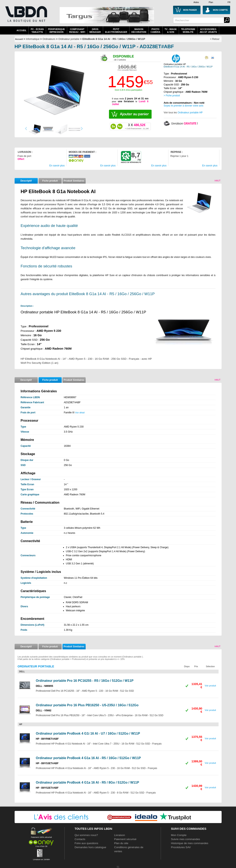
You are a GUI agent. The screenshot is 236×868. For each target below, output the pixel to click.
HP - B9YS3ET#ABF (47, 763)
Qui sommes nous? (86, 835)
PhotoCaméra (155, 31)
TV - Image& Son (171, 31)
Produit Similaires (74, 181)
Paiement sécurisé (125, 839)
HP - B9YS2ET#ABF (47, 788)
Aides (196, 2)
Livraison (120, 835)
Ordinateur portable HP (190, 113)
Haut (217, 181)
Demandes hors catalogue (91, 847)
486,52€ (137, 126)
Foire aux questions (86, 843)
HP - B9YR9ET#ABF (47, 739)
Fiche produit (50, 181)
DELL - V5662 (44, 711)
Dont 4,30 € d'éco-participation (129, 90)
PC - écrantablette (37, 31)
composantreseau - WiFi (77, 31)
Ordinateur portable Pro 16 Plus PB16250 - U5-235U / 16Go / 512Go (87, 705)
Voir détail (80, 413)
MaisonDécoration (139, 31)
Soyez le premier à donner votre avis (184, 106)
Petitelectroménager (116, 31)
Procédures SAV (181, 847)
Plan (211, 2)
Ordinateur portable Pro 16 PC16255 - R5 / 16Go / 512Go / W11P (85, 681)
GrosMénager (95, 31)
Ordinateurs (49, 39)
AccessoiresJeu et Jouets (208, 31)
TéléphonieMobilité (188, 31)
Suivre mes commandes (186, 839)
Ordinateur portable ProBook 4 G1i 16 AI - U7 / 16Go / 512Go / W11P (88, 733)
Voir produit (210, 686)
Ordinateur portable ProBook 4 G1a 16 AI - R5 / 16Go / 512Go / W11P (88, 758)
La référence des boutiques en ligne (26, 17)
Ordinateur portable (69, 39)
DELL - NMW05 (45, 686)
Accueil (22, 30)
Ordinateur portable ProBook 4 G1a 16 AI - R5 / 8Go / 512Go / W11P (88, 782)
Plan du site (121, 843)
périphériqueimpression (57, 31)
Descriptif (26, 181)
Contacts (80, 839)
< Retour (215, 39)
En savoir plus (57, 166)
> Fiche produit (172, 96)
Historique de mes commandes (190, 843)
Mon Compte (179, 835)
